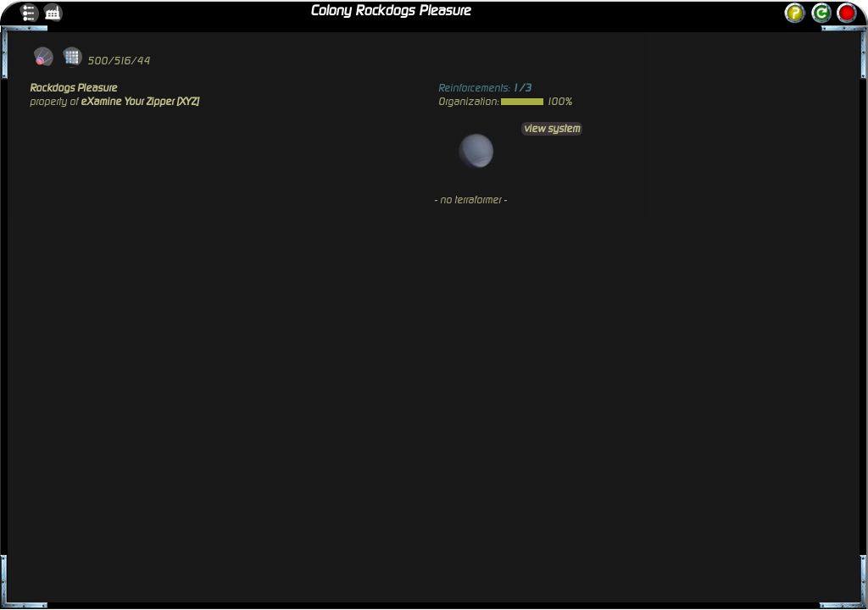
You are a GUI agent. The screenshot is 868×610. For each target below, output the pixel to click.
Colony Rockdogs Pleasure (390, 11)
